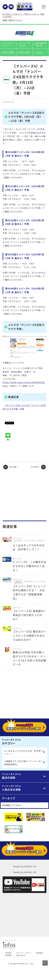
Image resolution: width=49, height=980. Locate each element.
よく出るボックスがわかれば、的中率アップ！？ (23, 752)
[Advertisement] (25, 495)
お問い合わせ (21, 955)
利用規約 (8, 955)
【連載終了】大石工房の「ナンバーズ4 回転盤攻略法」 (23, 763)
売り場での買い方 (41, 44)
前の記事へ (11, 467)
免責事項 (39, 953)
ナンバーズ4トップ (9, 44)
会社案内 (8, 953)
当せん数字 (25, 52)
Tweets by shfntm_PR (25, 866)
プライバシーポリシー (24, 953)
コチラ (40, 133)
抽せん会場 (9, 52)
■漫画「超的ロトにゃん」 (13, 20)
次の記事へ (38, 467)
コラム (39, 52)
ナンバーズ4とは (25, 44)
